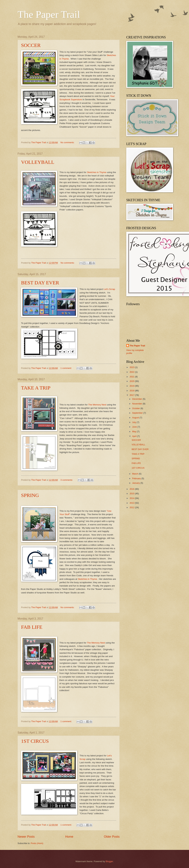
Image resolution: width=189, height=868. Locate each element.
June (135, 427)
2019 (132, 386)
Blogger (109, 861)
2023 (132, 367)
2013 (132, 503)
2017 (132, 395)
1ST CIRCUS (35, 741)
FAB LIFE (32, 627)
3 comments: (67, 480)
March (135, 474)
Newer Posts (26, 837)
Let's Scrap (109, 289)
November (137, 404)
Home (69, 837)
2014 (132, 498)
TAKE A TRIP (36, 388)
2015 (132, 494)
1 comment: (66, 368)
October (136, 408)
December (137, 399)
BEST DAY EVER (40, 283)
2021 (132, 377)
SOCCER (31, 45)
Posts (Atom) (37, 843)
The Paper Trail (49, 14)
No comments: (68, 142)
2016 (132, 489)
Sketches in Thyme (96, 172)
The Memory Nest (97, 405)
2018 (132, 391)
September (138, 413)
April (135, 436)
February (137, 478)
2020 (132, 381)
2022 (132, 372)
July (134, 422)
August (136, 418)
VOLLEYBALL (38, 162)
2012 (132, 507)
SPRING (30, 495)
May (134, 431)
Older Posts (112, 837)
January (136, 483)
